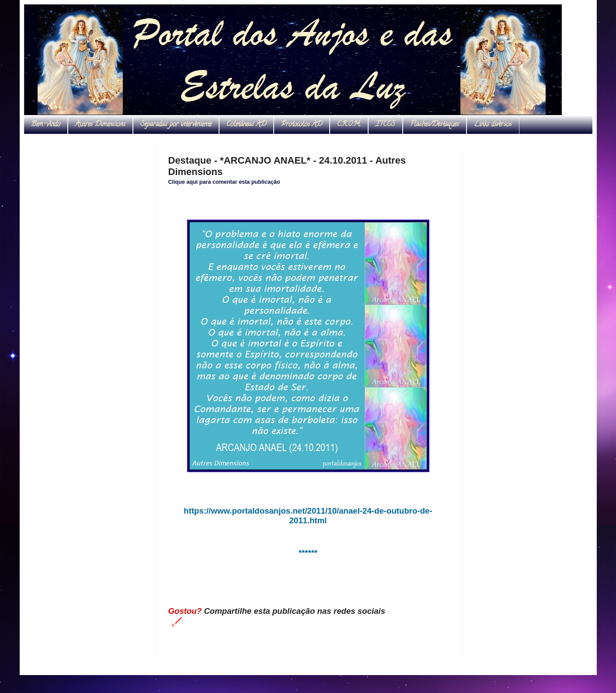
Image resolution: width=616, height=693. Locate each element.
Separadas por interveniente (176, 125)
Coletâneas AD (246, 125)
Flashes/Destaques (435, 125)
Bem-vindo (46, 125)
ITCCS (385, 125)
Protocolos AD (302, 125)
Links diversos (493, 125)
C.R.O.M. (349, 125)
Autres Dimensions (100, 125)
